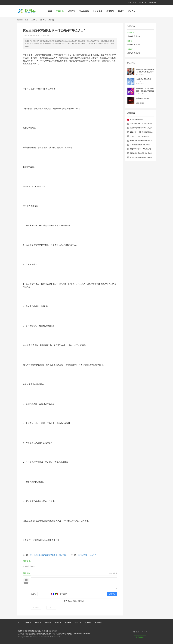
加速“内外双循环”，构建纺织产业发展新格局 (144, 149)
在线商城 (71, 11)
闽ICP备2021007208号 (50, 631)
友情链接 (98, 622)
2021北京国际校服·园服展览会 (140, 145)
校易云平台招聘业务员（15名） (144, 80)
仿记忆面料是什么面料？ (87, 555)
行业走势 (137, 36)
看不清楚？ (59, 594)
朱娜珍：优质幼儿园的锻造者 (140, 136)
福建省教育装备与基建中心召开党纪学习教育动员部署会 (145, 71)
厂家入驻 (142, 2)
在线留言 (88, 622)
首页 (50, 11)
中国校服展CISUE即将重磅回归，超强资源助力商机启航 (145, 90)
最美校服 (68, 622)
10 (128, 157)
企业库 (121, 11)
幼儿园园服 (84, 11)
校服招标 (48, 622)
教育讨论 (137, 45)
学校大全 (132, 11)
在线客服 (140, 637)
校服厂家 (58, 622)
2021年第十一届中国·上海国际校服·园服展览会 (145, 132)
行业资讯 (60, 11)
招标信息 (110, 11)
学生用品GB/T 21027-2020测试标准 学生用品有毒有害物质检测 (53, 555)
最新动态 (51, 20)
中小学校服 (98, 11)
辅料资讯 (43, 20)
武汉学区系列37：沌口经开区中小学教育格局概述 (146, 124)
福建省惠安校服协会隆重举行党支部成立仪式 (145, 141)
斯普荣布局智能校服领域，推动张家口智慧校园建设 (147, 157)
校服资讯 (131, 33)
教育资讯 (131, 41)
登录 (130, 2)
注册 (134, 2)
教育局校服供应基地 (143, 98)
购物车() (152, 2)
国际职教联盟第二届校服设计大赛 (141, 153)
